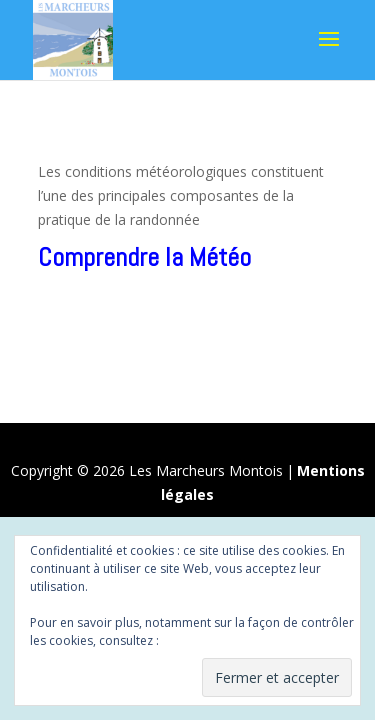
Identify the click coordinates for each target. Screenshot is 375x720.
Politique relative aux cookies (244, 640)
